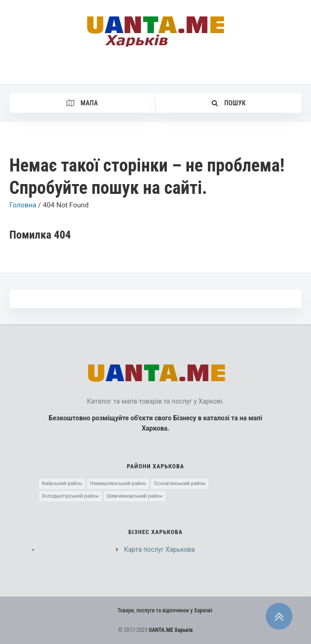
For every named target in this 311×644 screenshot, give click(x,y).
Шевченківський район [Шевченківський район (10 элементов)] (135, 496)
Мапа (82, 103)
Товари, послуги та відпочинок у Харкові (165, 610)
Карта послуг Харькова (159, 549)
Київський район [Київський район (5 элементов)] (62, 483)
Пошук (229, 103)
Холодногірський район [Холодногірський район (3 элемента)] (70, 496)
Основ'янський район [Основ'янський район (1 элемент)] (180, 483)
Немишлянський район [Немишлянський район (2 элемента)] (118, 483)
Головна (23, 205)
